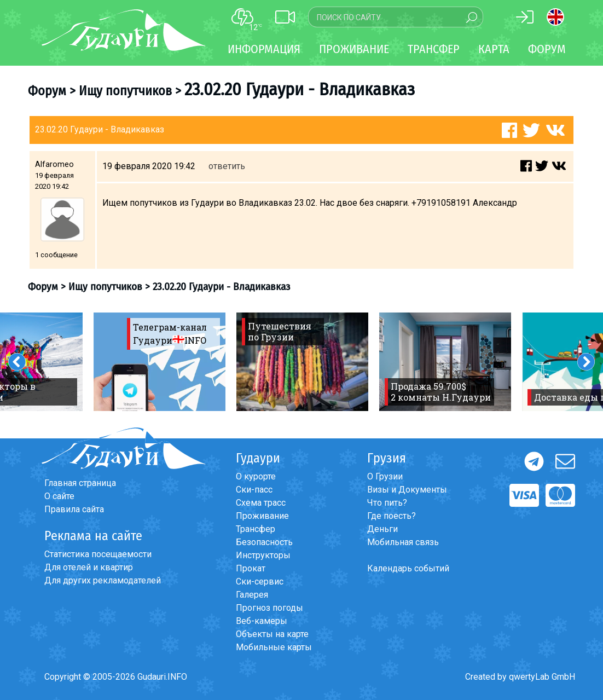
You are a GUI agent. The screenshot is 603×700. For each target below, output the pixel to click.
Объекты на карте (272, 634)
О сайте (59, 496)
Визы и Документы (407, 490)
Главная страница (80, 483)
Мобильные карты (274, 647)
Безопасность (264, 542)
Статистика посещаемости (98, 554)
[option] (160, 362)
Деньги (382, 529)
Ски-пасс (254, 490)
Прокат (251, 568)
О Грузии (385, 476)
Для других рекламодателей (103, 580)
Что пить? (387, 503)
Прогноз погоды (269, 608)
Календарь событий (408, 568)
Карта (494, 49)
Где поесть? (392, 516)
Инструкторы (263, 555)
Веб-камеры (262, 621)
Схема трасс (261, 503)
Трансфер (256, 529)
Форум (547, 49)
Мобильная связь (403, 542)
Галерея (252, 595)
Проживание (262, 516)
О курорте (256, 476)
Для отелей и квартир (89, 567)
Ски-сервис (260, 582)
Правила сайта (74, 509)
